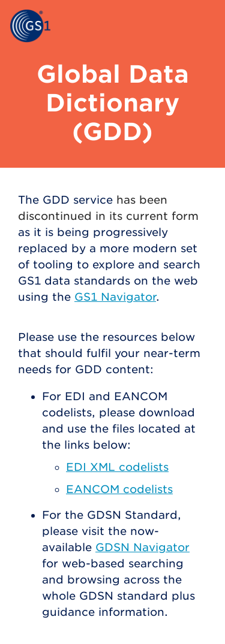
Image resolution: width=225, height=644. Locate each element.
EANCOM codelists (119, 489)
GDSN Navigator (142, 547)
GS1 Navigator (115, 297)
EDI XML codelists (117, 467)
